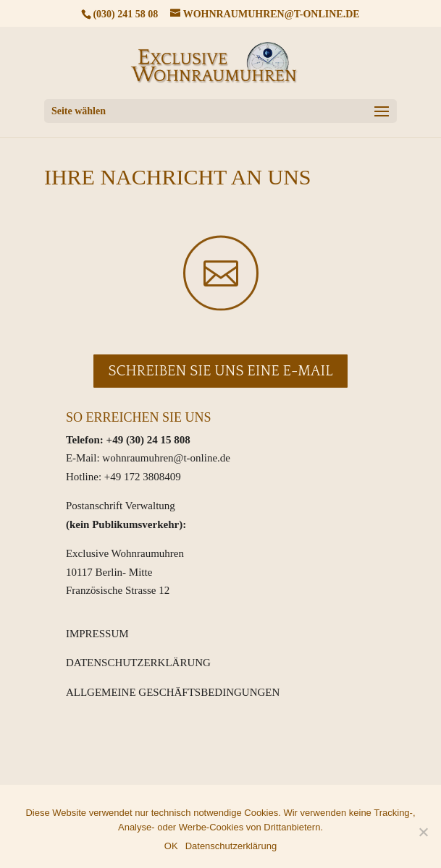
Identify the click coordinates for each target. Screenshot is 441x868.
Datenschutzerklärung (231, 846)
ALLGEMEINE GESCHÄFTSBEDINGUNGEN (173, 692)
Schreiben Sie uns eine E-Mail (220, 371)
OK (171, 846)
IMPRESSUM (97, 634)
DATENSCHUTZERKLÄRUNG (138, 663)
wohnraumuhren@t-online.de (166, 458)
